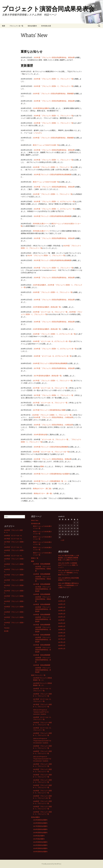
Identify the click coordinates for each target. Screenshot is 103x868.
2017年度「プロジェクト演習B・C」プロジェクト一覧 (53, 381)
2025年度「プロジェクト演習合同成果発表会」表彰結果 (54, 57)
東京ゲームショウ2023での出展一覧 (46, 182)
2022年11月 (62, 617)
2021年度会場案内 (39, 839)
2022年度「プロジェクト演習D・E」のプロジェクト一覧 (54, 201)
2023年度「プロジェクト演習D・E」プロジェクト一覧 (53, 167)
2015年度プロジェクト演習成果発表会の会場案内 (52, 474)
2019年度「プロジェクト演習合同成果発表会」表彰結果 (54, 300)
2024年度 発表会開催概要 (42, 655)
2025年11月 (62, 604)
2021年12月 (62, 623)
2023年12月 (62, 611)
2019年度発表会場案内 (40, 833)
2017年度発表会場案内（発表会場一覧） (48, 376)
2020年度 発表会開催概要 (42, 615)
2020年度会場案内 (39, 285)
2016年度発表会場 (40, 435)
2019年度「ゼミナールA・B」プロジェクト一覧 (50, 312)
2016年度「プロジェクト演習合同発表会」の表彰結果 (53, 417)
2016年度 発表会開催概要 (42, 574)
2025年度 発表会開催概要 (42, 665)
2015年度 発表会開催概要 (42, 564)
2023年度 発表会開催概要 (42, 645)
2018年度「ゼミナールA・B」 (13, 547)
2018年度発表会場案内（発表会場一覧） (48, 329)
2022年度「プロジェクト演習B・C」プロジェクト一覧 (53, 194)
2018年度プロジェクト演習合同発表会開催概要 (50, 363)
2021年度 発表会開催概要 (42, 625)
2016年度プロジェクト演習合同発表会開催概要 (51, 447)
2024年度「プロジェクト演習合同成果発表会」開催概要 (53, 138)
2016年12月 (62, 645)
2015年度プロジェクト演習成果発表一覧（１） (51, 481)
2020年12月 (62, 626)
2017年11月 (62, 642)
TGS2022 (7, 628)
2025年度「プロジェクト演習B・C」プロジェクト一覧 (53, 86)
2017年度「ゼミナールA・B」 (13, 539)
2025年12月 (62, 601)
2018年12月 (62, 636)
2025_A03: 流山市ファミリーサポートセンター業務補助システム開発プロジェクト (68, 573)
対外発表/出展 (46, 26)
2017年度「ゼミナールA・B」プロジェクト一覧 (50, 388)
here (54, 270)
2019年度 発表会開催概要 (42, 604)
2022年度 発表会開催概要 (42, 635)
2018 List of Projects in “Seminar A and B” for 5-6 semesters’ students (41, 712)
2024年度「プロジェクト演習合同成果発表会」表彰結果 (54, 101)
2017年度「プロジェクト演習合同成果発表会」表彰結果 (54, 368)
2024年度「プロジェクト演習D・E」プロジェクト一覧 (53, 116)
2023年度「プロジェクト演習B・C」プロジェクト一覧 (53, 160)
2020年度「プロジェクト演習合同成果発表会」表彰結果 (54, 278)
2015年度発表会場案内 (40, 820)
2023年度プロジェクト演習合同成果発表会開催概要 (53, 174)
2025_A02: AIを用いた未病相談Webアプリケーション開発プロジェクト (68, 565)
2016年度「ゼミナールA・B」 (13, 535)
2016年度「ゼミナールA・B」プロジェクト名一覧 (51, 452)
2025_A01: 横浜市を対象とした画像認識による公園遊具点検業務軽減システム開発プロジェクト (68, 558)
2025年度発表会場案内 (40, 852)
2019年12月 (62, 633)
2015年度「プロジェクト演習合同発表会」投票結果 (53, 459)
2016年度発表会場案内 (40, 823)
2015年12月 (62, 649)
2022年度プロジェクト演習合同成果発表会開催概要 (53, 216)
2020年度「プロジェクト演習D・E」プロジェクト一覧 (53, 292)
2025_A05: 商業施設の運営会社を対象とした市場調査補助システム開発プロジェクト (68, 585)
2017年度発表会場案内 (40, 826)
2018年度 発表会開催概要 (42, 594)
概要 (4, 26)
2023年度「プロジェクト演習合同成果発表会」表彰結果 (54, 150)
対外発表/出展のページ (41, 224)
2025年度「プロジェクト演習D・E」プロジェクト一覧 (53, 79)
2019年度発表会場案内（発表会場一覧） (48, 307)
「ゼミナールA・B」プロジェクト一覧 (54, 439)
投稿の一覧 (35, 558)
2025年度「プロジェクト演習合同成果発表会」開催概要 (53, 94)
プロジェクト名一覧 (16, 26)
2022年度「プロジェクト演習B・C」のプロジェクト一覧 (54, 209)
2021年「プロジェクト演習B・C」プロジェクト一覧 (46, 255)
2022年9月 (61, 620)
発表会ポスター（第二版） (43, 488)
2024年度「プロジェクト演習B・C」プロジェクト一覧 (53, 123)
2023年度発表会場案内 (40, 845)
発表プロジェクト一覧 (38, 675)
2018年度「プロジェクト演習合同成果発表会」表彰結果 (54, 322)
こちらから (38, 133)
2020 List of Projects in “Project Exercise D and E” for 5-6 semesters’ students (42, 741)
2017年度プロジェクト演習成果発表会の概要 (49, 410)
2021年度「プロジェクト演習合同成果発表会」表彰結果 (54, 238)
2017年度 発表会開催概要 (42, 584)
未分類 (6, 631)
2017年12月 (62, 639)
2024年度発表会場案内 (41, 108)
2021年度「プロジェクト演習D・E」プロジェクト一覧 (53, 268)
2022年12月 (62, 614)
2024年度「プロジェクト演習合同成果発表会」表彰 (43, 660)
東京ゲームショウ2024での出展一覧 (46, 145)
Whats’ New (35, 520)
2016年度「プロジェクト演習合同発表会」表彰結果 (43, 579)
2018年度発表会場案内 (40, 829)
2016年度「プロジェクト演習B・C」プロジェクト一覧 (52, 415)
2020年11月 (62, 630)
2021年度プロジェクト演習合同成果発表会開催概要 (53, 260)
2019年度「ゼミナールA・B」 (13, 556)
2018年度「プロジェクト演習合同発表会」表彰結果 (43, 599)
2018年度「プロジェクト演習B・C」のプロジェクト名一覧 (54, 334)
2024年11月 (62, 607)
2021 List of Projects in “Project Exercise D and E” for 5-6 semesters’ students (42, 759)
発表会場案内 (32, 26)
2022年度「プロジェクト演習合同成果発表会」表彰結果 (54, 187)
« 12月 (62, 540)
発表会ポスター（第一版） (44, 493)
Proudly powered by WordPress (51, 864)
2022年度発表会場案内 (40, 842)
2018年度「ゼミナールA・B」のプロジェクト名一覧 (52, 341)
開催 (42, 466)
